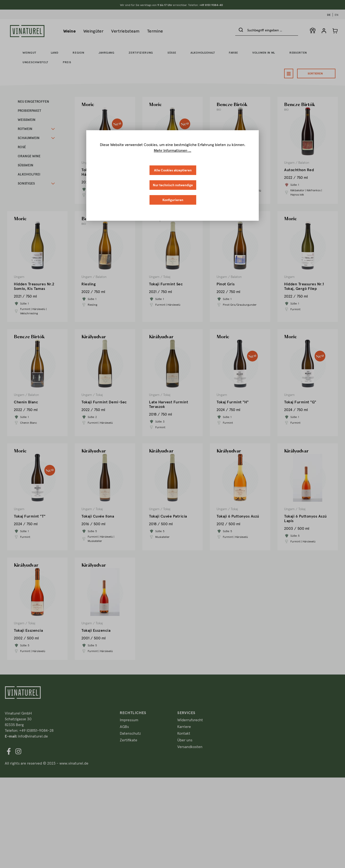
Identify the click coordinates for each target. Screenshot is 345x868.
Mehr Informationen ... (172, 150)
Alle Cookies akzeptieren (173, 170)
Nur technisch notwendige (173, 185)
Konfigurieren (173, 200)
